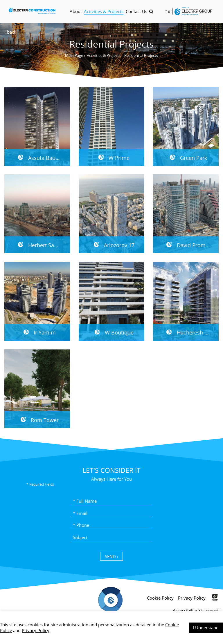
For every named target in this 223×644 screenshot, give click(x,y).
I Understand (206, 627)
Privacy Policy (36, 630)
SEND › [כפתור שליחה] (112, 556)
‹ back (10, 32)
